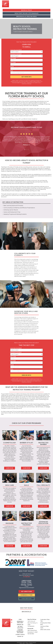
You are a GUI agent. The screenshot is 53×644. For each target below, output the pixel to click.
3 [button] (28, 149)
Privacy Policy (22, 643)
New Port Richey (26, 607)
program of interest (16, 54)
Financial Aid (20, 623)
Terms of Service (30, 643)
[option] (26, 138)
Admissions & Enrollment (20, 621)
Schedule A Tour (26, 594)
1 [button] (25, 149)
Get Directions (26, 590)
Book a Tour (26, 10)
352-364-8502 (31, 633)
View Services (26, 597)
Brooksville (26, 610)
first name (14, 58)
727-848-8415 (26, 575)
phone (12, 67)
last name (13, 62)
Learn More (10, 467)
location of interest (17, 50)
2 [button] (27, 149)
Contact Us (20, 635)
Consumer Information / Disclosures (20, 630)
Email (12, 71)
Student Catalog (20, 633)
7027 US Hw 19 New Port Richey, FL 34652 (33, 622)
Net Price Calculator (20, 626)
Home (20, 618)
